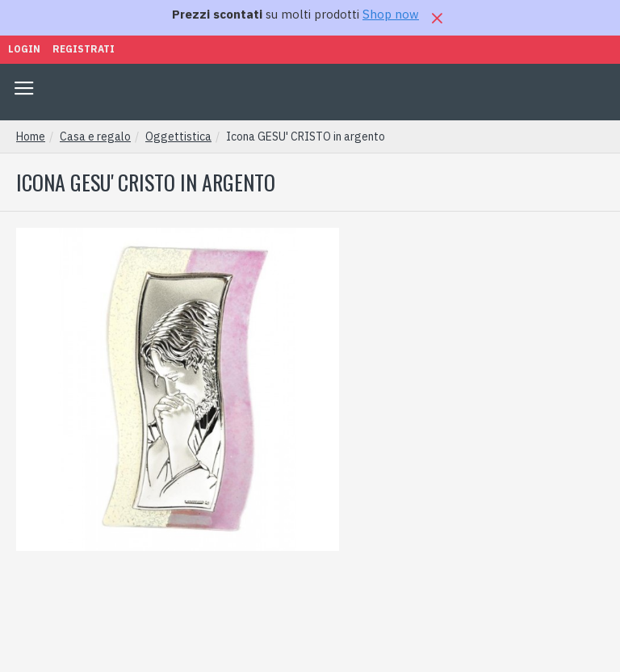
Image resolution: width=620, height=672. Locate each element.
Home (31, 136)
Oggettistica (178, 136)
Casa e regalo (95, 136)
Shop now (391, 14)
